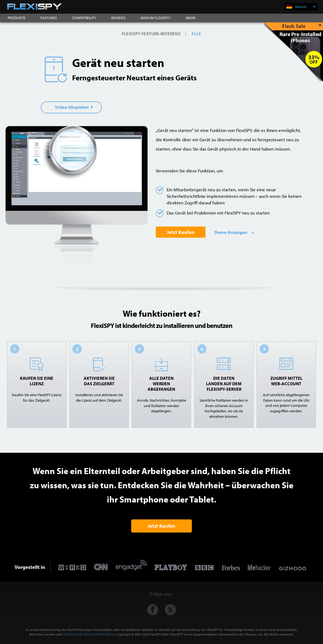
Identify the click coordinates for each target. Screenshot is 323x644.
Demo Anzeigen (231, 232)
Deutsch (305, 7)
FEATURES (49, 18)
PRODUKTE (17, 18)
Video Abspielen (74, 107)
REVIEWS (118, 18)
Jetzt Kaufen (181, 232)
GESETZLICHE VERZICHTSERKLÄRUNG (89, 634)
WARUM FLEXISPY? (156, 18)
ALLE (196, 34)
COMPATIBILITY (84, 18)
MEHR (191, 18)
